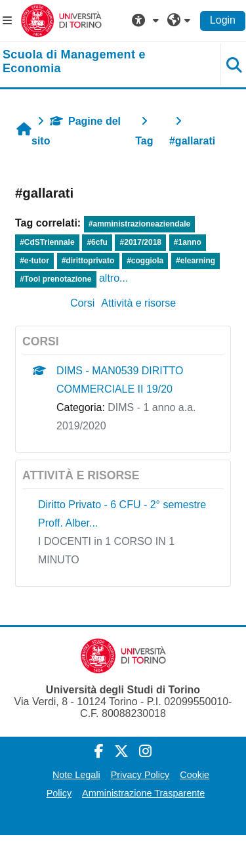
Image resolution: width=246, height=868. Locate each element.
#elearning (195, 261)
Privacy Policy (140, 775)
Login (223, 20)
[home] (103, 62)
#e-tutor (34, 261)
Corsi (82, 303)
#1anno (188, 242)
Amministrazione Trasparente (143, 793)
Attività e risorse (138, 303)
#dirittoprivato (88, 261)
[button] (147, 20)
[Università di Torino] (61, 20)
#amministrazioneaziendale (139, 224)
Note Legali (76, 775)
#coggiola (145, 261)
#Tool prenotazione (55, 279)
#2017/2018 (141, 242)
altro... (113, 278)
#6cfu (97, 242)
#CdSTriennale (47, 242)
